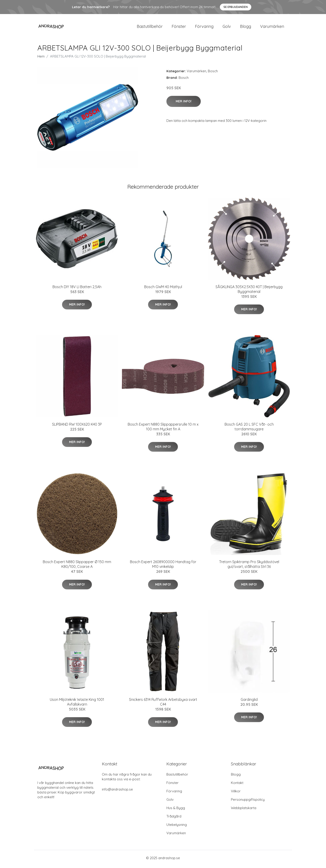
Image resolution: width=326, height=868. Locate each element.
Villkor (236, 793)
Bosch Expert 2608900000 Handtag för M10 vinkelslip (163, 567)
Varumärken (272, 28)
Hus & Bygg (176, 810)
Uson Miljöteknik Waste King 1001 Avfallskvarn (77, 704)
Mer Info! (184, 104)
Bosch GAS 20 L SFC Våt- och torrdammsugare (249, 429)
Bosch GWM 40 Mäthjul (163, 289)
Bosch (213, 73)
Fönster (179, 28)
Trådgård (174, 819)
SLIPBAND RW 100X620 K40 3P (77, 427)
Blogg (246, 28)
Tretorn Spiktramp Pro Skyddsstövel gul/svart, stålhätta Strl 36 (249, 567)
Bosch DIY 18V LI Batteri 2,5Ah (77, 289)
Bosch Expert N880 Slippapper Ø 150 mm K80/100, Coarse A (77, 567)
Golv (227, 28)
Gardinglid (249, 702)
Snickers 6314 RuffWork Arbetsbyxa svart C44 (163, 704)
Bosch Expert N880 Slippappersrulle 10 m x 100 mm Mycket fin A (163, 429)
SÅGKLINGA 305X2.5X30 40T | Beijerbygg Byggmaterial (249, 291)
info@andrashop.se (117, 792)
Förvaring (204, 28)
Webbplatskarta (244, 810)
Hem (41, 59)
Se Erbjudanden (236, 7)
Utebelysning (177, 827)
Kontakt (237, 785)
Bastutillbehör (150, 28)
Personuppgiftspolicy (248, 802)
